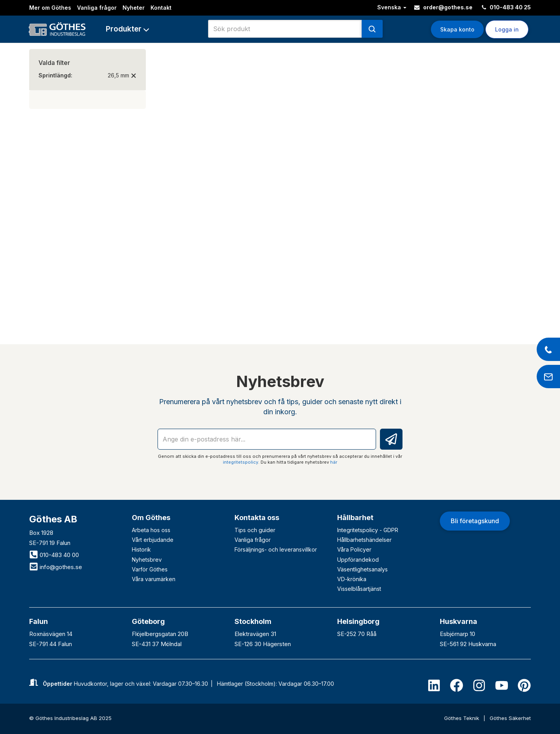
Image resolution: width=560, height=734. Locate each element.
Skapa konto (457, 29)
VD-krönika (352, 579)
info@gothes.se (56, 567)
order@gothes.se (443, 7)
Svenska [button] (392, 7)
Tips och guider (255, 530)
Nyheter (134, 8)
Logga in (507, 29)
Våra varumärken (154, 579)
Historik (141, 549)
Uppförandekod (358, 560)
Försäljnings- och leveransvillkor (276, 549)
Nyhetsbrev (147, 560)
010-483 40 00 (54, 555)
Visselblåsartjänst (359, 589)
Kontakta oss (257, 518)
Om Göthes (151, 518)
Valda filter (54, 63)
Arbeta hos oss (151, 530)
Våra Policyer (354, 549)
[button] (127, 29)
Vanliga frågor (97, 8)
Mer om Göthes (50, 8)
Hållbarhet (355, 518)
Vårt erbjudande (153, 540)
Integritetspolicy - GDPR (368, 530)
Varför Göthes (150, 569)
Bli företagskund (475, 521)
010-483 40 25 (506, 7)
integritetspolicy (241, 462)
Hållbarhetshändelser (364, 540)
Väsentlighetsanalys (362, 569)
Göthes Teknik (462, 718)
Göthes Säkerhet (510, 718)
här (334, 462)
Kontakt (161, 8)
